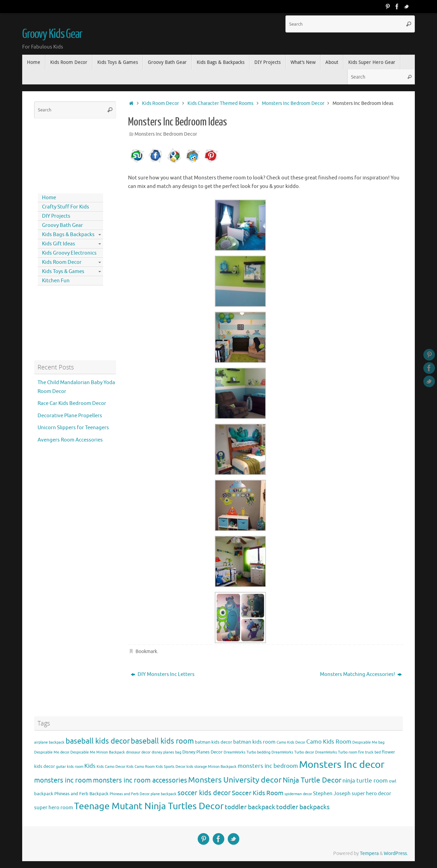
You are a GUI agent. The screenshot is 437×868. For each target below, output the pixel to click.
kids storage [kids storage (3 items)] (197, 767)
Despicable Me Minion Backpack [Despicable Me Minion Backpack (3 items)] (98, 752)
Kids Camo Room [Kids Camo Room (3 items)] (140, 767)
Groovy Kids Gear (52, 34)
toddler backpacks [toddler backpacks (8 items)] (303, 807)
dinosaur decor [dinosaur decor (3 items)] (138, 752)
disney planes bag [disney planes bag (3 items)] (166, 752)
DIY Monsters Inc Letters (163, 674)
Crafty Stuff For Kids (66, 207)
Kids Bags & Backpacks (68, 235)
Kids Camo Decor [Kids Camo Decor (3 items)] (111, 767)
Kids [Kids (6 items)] (90, 766)
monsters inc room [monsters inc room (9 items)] (63, 780)
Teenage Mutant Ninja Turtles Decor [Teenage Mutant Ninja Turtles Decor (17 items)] (149, 806)
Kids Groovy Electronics (69, 253)
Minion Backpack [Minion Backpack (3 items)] (222, 767)
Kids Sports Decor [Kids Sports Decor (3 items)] (171, 767)
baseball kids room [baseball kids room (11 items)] (162, 741)
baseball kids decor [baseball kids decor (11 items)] (98, 741)
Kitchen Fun (56, 281)
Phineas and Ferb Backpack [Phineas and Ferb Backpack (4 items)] (81, 794)
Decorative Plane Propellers (70, 416)
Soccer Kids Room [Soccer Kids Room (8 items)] (258, 793)
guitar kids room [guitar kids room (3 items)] (70, 767)
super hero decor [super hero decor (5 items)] (371, 794)
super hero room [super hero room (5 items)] (54, 808)
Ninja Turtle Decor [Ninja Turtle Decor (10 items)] (312, 780)
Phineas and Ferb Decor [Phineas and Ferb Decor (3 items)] (130, 794)
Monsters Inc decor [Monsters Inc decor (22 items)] (342, 765)
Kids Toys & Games (63, 272)
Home (49, 198)
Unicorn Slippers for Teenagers (73, 428)
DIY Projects (56, 216)
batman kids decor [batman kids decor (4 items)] (214, 742)
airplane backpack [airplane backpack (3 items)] (49, 742)
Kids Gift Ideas (59, 244)
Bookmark (146, 652)
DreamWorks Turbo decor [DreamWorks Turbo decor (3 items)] (293, 752)
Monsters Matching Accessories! (361, 674)
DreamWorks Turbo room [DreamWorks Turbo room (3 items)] (336, 752)
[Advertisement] (65, 154)
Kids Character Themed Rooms (220, 103)
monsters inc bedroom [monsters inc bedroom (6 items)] (268, 766)
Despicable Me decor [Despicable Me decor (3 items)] (52, 752)
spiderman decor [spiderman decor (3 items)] (298, 794)
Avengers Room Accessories (70, 440)
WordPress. (396, 853)
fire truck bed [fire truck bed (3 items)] (369, 752)
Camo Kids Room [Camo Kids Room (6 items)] (329, 742)
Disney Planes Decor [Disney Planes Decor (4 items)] (202, 752)
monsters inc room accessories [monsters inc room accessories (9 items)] (140, 780)
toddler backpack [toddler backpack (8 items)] (250, 807)
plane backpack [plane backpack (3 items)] (164, 794)
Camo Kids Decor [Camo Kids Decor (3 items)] (291, 742)
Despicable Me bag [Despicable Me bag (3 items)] (368, 742)
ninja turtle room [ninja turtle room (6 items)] (365, 781)
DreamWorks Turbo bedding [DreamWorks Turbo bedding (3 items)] (247, 752)
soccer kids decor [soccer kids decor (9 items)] (204, 793)
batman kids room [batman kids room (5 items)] (254, 742)
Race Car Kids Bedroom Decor (72, 403)
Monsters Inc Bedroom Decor (293, 103)
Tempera (369, 853)
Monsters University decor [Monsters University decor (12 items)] (235, 780)
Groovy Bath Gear (62, 225)
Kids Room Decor (160, 103)
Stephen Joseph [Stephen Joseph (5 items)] (332, 794)
